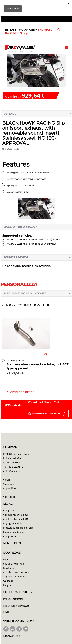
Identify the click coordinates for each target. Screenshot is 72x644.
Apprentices (10, 488)
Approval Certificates (14, 577)
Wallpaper (9, 581)
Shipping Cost (51, 402)
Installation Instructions (16, 572)
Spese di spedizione (14, 532)
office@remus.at (12, 471)
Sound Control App (14, 564)
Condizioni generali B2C (16, 515)
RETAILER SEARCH (16, 606)
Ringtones (9, 585)
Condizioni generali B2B (16, 519)
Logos (6, 559)
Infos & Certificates (13, 599)
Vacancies (8, 484)
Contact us (9, 497)
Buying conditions (13, 523)
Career (7, 480)
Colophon (9, 510)
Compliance (10, 536)
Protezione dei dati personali (19, 528)
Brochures (9, 568)
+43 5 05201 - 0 (15, 467)
